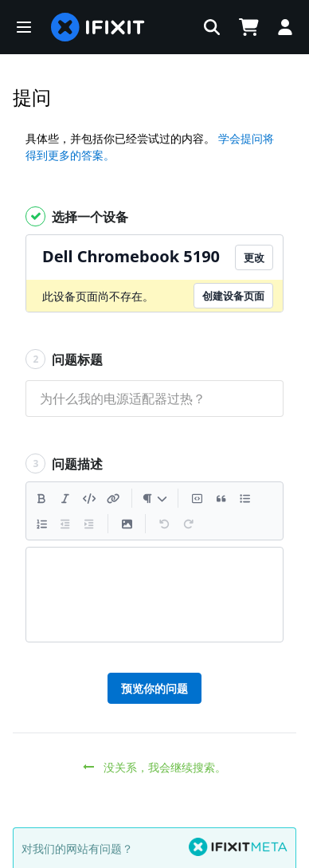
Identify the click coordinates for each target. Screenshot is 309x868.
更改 (254, 257)
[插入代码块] (197, 498)
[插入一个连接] (113, 498)
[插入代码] (89, 498)
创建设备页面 (233, 296)
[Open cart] (248, 27)
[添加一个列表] (244, 498)
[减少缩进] (65, 524)
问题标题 (64, 359)
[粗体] (41, 498)
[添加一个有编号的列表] (41, 524)
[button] (24, 27)
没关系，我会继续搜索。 (155, 767)
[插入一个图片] (127, 524)
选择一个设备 (77, 216)
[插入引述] (221, 498)
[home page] (98, 27)
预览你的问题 (154, 688)
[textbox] (154, 595)
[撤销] (164, 524)
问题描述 (64, 463)
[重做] (188, 524)
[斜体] (65, 498)
